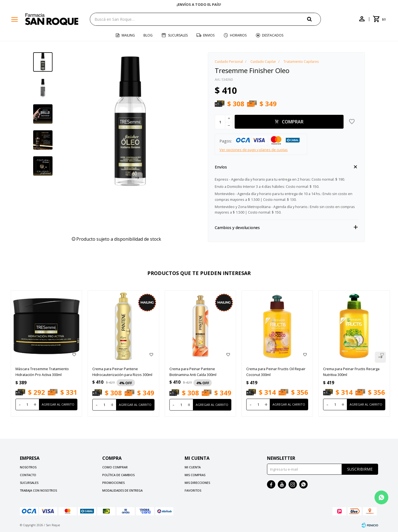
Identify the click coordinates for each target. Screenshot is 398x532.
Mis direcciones (197, 483)
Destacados (273, 35)
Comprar (293, 122)
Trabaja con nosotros (38, 490)
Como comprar (115, 467)
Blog (148, 35)
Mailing (128, 35)
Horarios (238, 35)
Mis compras (195, 475)
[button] (137, 178)
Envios (209, 35)
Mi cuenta (193, 467)
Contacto (28, 475)
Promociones (113, 483)
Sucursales (178, 35)
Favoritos (193, 490)
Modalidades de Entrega (122, 490)
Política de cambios (118, 475)
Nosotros (28, 467)
